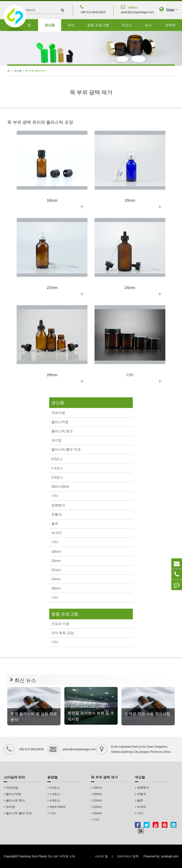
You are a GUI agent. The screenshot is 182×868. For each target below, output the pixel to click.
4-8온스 (57, 477)
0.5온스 (57, 459)
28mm (56, 588)
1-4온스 (57, 468)
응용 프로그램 (98, 25)
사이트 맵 (101, 856)
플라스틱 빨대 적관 (66, 449)
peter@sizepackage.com (137, 9)
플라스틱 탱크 (62, 431)
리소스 (127, 25)
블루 (55, 524)
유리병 (56, 440)
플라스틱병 (60, 422)
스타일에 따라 (14, 777)
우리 (71, 25)
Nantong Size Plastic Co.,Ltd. (39, 856)
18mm (56, 552)
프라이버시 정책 (128, 856)
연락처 (170, 25)
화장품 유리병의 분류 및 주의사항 (91, 716)
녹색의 (56, 533)
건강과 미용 (60, 624)
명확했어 (58, 505)
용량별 (52, 777)
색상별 (140, 777)
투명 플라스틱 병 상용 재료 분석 (34, 717)
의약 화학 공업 (63, 633)
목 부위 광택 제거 (36, 71)
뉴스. (149, 25)
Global (170, 10)
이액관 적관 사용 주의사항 (147, 714)
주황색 (56, 515)
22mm (56, 570)
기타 (55, 496)
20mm (56, 561)
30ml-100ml (60, 487)
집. (30, 25)
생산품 (50, 25)
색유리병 (58, 413)
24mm (56, 579)
